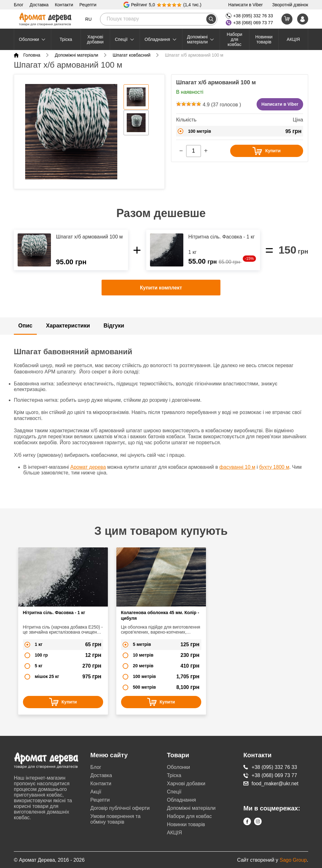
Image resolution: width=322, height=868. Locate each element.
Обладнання (161, 39)
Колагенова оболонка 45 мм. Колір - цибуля (160, 615)
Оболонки (33, 39)
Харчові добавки (95, 39)
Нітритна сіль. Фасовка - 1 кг (54, 612)
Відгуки (115, 330)
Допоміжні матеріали (201, 39)
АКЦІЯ (293, 39)
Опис (25, 330)
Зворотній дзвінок (290, 5)
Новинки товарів (264, 39)
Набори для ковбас (234, 39)
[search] (211, 19)
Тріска (66, 39)
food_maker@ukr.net (271, 783)
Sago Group (293, 859)
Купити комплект (161, 293)
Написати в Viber (246, 5)
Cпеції (125, 39)
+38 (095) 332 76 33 (249, 16)
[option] (70, 134)
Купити (265, 151)
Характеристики (69, 330)
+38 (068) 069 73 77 (249, 23)
